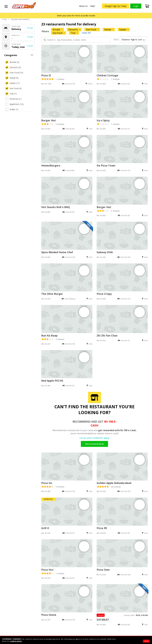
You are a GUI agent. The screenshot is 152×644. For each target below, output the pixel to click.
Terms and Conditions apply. (95, 438)
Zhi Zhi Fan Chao (107, 335)
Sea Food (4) (13, 88)
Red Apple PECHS (52, 381)
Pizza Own (103, 570)
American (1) (13, 99)
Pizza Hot (47, 570)
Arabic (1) (12, 109)
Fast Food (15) (14, 73)
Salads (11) (13, 83)
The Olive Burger (52, 294)
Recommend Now (94, 444)
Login (136, 6)
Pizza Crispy (104, 294)
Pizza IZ (46, 75)
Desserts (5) (13, 67)
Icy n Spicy (103, 120)
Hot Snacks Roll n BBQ (56, 207)
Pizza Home (49, 615)
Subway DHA (105, 252)
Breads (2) (12, 62)
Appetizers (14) (14, 104)
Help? (93, 6)
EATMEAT (103, 620)
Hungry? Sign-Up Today (115, 6)
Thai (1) (11, 94)
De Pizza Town (106, 165)
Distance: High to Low (133, 40)
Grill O (45, 528)
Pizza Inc (47, 483)
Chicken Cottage (107, 75)
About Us (83, 6)
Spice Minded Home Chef (57, 252)
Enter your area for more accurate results (76, 16)
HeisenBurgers (51, 165)
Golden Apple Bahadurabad (114, 483)
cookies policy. (16, 641)
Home (4, 19)
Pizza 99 (102, 528)
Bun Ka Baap (49, 335)
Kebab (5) (12, 78)
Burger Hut (49, 120)
